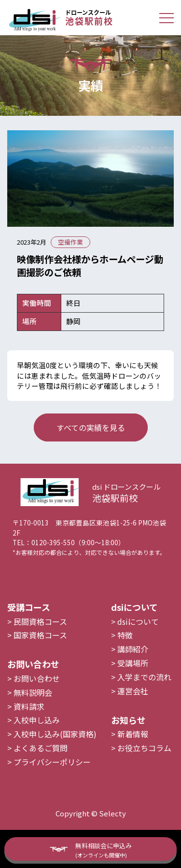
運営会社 (133, 705)
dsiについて (138, 636)
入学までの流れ (144, 691)
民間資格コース (40, 636)
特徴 (125, 650)
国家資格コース (40, 650)
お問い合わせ (37, 693)
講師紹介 (133, 663)
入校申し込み (37, 735)
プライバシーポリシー (52, 776)
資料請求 (29, 721)
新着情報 (133, 748)
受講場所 (133, 677)
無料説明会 (33, 707)
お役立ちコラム (144, 762)
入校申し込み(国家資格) (55, 748)
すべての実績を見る (91, 427)
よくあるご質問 (41, 762)
